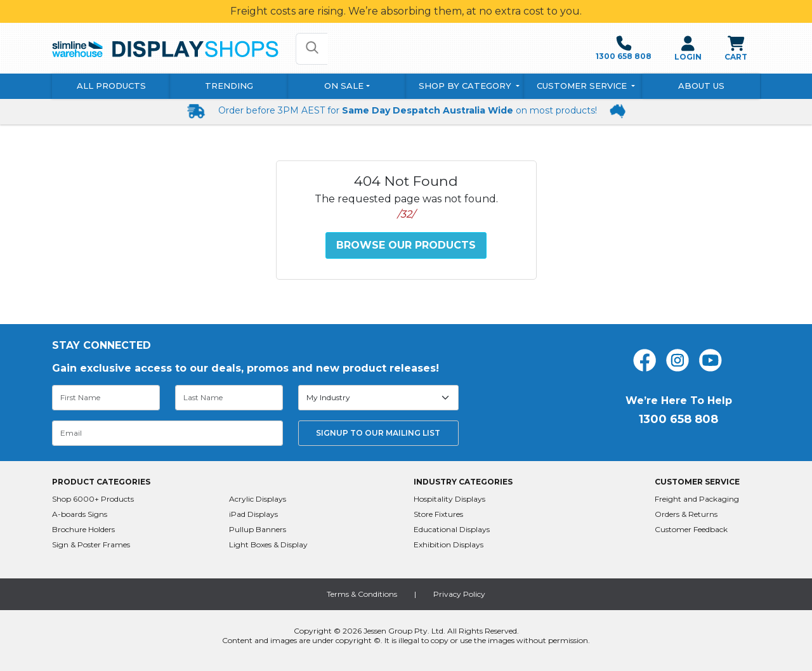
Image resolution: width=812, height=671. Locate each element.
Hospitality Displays (449, 499)
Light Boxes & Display (268, 544)
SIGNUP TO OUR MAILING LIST (378, 433)
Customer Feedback (691, 529)
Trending (229, 86)
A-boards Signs (80, 514)
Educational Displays (452, 529)
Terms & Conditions (362, 594)
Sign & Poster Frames (91, 544)
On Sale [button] (344, 86)
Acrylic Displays (258, 499)
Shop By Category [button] (466, 86)
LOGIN (688, 49)
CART (736, 49)
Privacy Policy (459, 594)
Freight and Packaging (697, 499)
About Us (701, 86)
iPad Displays (253, 514)
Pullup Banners (258, 529)
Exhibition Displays (449, 544)
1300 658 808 (624, 48)
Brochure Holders (83, 529)
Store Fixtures (438, 514)
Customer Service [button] (583, 86)
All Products (111, 86)
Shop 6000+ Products (93, 499)
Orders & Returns (686, 514)
